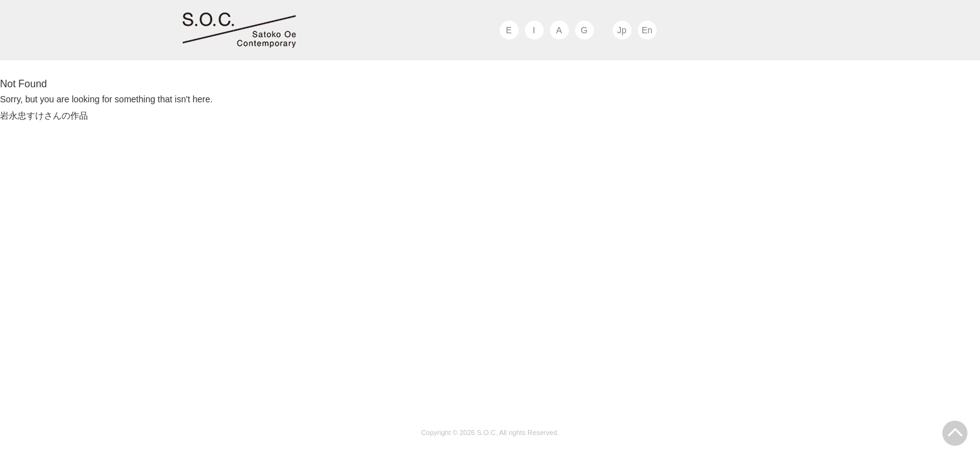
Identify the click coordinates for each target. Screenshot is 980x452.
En (647, 30)
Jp (622, 30)
